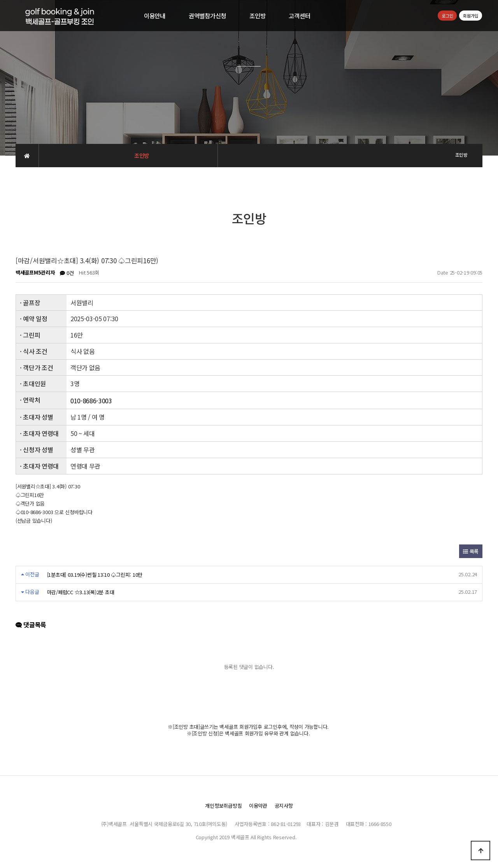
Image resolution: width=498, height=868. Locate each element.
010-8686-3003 (91, 401)
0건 (67, 273)
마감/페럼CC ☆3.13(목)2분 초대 (81, 592)
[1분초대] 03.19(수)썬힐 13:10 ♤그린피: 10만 (95, 575)
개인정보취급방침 (223, 806)
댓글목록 (31, 625)
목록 (471, 551)
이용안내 (155, 16)
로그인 (447, 16)
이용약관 (258, 806)
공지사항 (284, 806)
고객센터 (299, 16)
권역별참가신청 (207, 16)
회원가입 (471, 16)
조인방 (257, 16)
